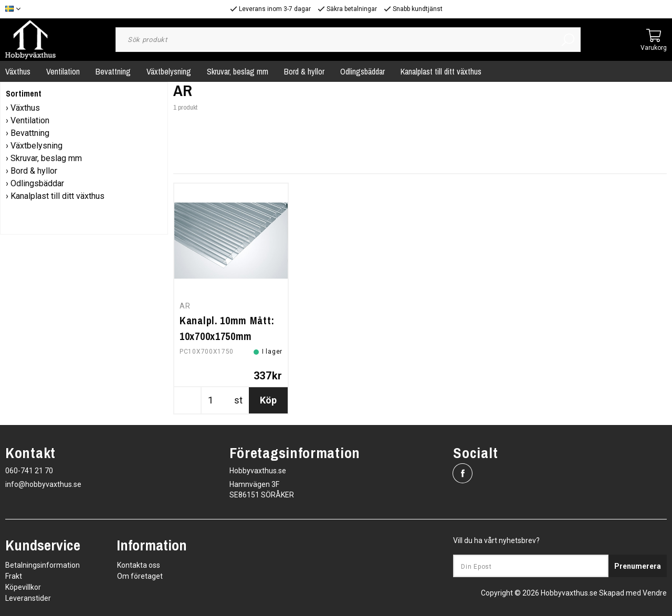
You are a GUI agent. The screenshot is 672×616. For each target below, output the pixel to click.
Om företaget (140, 576)
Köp (268, 400)
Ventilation (63, 71)
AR (185, 306)
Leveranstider (28, 598)
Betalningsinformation (43, 565)
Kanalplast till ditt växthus (441, 71)
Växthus (25, 108)
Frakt (14, 576)
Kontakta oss (139, 565)
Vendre (655, 593)
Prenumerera (638, 566)
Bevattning (113, 71)
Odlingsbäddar (363, 71)
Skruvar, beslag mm (238, 71)
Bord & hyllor (304, 71)
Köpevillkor (23, 587)
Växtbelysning (169, 71)
